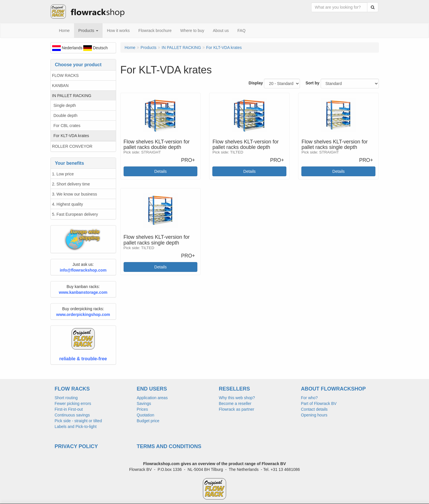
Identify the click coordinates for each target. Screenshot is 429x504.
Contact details (314, 409)
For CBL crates (67, 126)
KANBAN (61, 86)
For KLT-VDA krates (71, 136)
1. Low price (63, 174)
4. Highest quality (68, 204)
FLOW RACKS (66, 75)
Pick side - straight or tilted (78, 421)
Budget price (148, 421)
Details (161, 171)
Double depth (66, 115)
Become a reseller (235, 403)
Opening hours (314, 415)
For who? (309, 398)
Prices (142, 409)
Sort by (312, 83)
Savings (144, 403)
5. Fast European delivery (75, 214)
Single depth (65, 105)
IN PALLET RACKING (72, 96)
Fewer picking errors (73, 403)
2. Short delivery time (71, 184)
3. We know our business (75, 194)
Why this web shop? (237, 398)
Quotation (146, 415)
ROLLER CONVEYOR (72, 146)
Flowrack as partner (237, 409)
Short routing (66, 398)
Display (256, 83)
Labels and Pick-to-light (76, 427)
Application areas (152, 398)
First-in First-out (69, 409)
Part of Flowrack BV (319, 403)
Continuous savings (72, 415)
